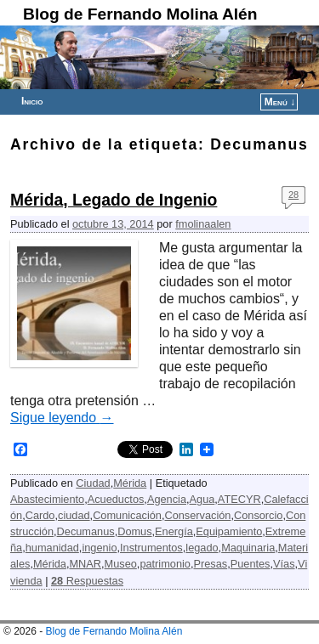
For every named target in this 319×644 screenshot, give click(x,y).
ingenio (99, 548)
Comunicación (127, 515)
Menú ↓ (280, 102)
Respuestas (87, 581)
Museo (121, 564)
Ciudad (93, 483)
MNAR (85, 564)
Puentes (251, 564)
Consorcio (258, 515)
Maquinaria (248, 548)
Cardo (40, 515)
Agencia (167, 499)
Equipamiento (229, 531)
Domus (134, 531)
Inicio (32, 101)
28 (293, 195)
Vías (284, 564)
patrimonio (165, 564)
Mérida (130, 483)
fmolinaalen (203, 224)
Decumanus (86, 531)
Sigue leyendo (62, 418)
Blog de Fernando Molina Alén (140, 14)
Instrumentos (151, 548)
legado (202, 548)
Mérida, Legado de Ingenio (114, 200)
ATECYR (239, 499)
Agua (202, 499)
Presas (210, 564)
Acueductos (116, 499)
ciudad (74, 515)
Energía (174, 531)
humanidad (52, 548)
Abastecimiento (47, 499)
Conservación (197, 515)
